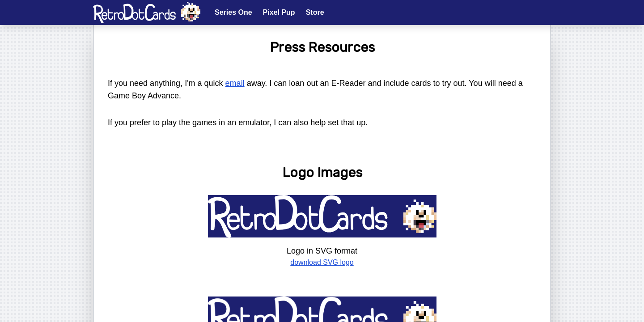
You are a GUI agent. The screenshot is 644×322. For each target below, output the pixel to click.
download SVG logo (322, 262)
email (235, 83)
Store (315, 12)
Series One (233, 12)
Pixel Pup (279, 12)
